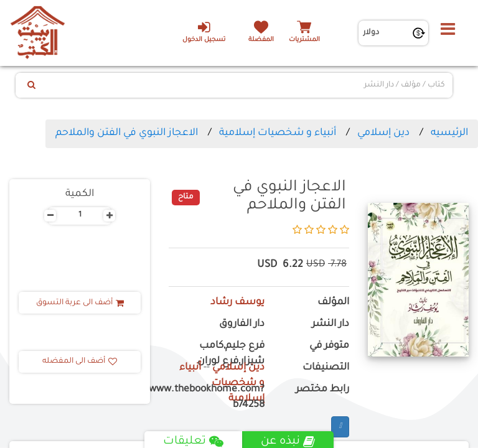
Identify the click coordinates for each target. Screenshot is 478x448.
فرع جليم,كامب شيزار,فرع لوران (231, 354)
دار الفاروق (242, 324)
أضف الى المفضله (80, 362)
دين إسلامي (383, 133)
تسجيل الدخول (204, 32)
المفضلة (261, 40)
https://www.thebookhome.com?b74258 (217, 398)
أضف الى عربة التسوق (80, 303)
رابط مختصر (322, 390)
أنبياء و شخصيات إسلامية (278, 133)
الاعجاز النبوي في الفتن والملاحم (127, 133)
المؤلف (333, 303)
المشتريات (304, 40)
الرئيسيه (449, 133)
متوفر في (329, 346)
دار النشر (330, 324)
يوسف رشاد (237, 303)
